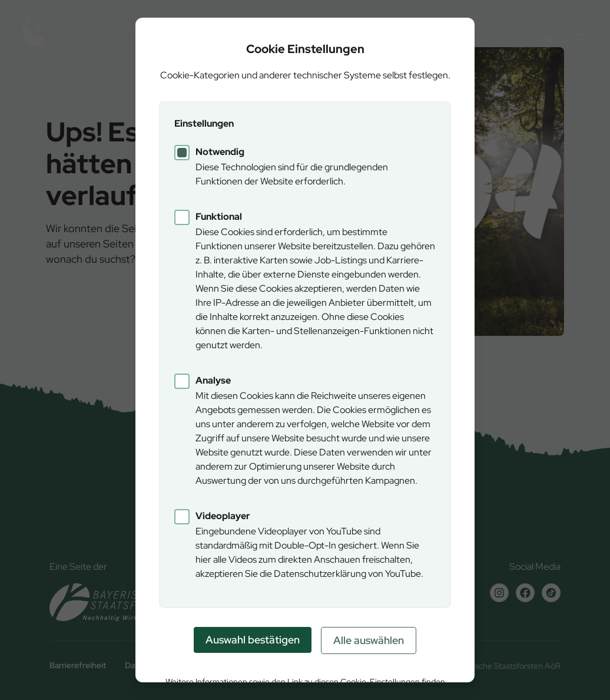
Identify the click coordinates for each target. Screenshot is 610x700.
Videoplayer (223, 516)
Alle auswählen (369, 640)
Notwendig (220, 152)
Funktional (219, 217)
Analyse (213, 380)
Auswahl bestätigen (253, 640)
